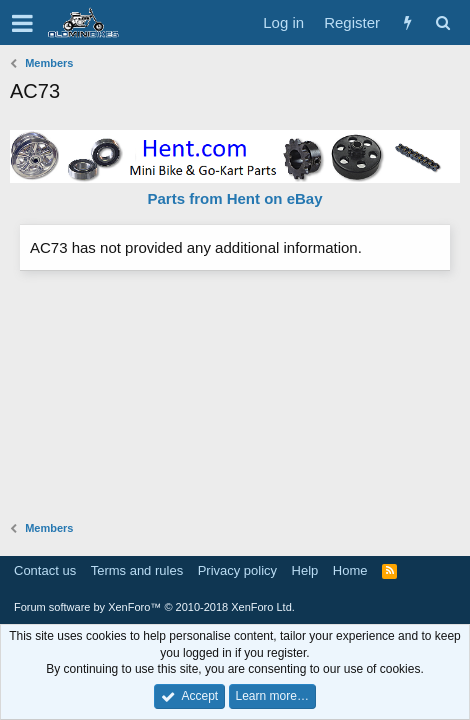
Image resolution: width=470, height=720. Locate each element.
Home (350, 570)
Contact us (45, 570)
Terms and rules (137, 570)
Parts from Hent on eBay (234, 198)
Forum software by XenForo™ (154, 607)
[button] (22, 23)
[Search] (442, 22)
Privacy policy (237, 570)
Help (305, 570)
